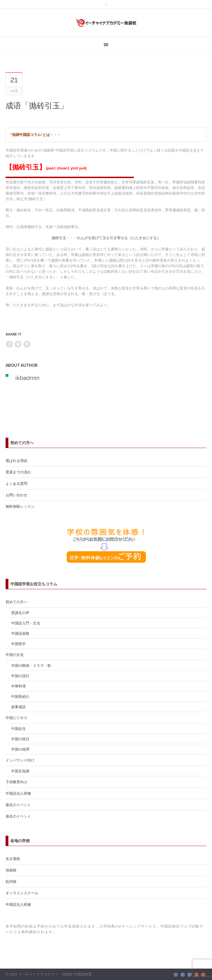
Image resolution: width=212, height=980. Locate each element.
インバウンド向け (20, 760)
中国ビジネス (16, 718)
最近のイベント (18, 805)
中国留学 (18, 644)
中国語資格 (20, 633)
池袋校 (11, 870)
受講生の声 (20, 613)
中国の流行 (20, 676)
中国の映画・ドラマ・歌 (31, 665)
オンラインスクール (22, 893)
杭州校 (11, 881)
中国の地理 (20, 749)
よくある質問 (16, 483)
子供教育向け (16, 782)
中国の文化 (15, 655)
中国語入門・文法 (26, 623)
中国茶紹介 (20, 696)
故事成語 (18, 707)
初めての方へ (16, 602)
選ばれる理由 (16, 461)
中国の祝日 (20, 739)
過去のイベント (18, 816)
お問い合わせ (16, 495)
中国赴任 (18, 729)
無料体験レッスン (20, 506)
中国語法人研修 (18, 793)
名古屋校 (13, 859)
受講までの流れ (18, 472)
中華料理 (18, 686)
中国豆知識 (20, 771)
